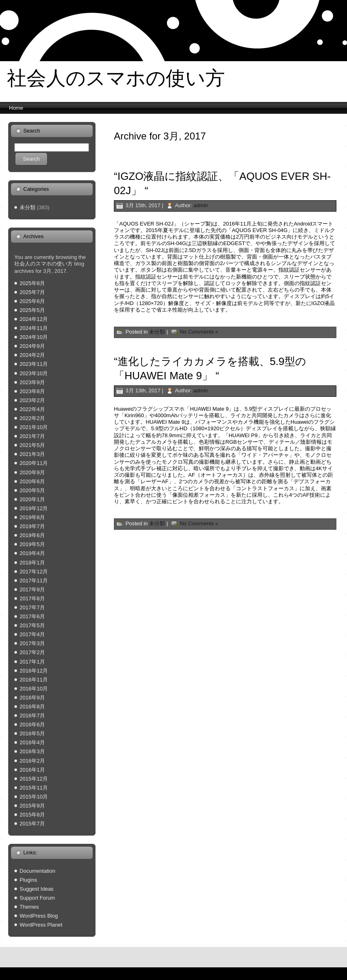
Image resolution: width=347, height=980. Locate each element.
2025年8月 (32, 283)
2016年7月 (32, 716)
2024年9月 (32, 346)
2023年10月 (34, 373)
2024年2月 (32, 355)
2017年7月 (32, 607)
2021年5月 (32, 445)
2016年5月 (32, 733)
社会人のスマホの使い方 (116, 78)
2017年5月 (32, 625)
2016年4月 (32, 742)
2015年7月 (32, 824)
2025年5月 (32, 310)
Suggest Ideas (37, 889)
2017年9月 (32, 590)
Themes (29, 907)
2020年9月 (32, 472)
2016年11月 (34, 680)
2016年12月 (34, 671)
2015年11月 (34, 788)
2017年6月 (32, 616)
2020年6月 (32, 481)
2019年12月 (34, 508)
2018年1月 (32, 563)
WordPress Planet (41, 925)
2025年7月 (32, 292)
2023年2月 (32, 400)
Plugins (28, 880)
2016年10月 (34, 689)
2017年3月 (32, 643)
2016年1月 (32, 770)
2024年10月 (34, 337)
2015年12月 (34, 779)
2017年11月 (34, 581)
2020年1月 (32, 499)
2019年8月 (32, 517)
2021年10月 (34, 427)
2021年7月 (32, 436)
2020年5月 (32, 490)
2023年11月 (34, 364)
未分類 (28, 207)
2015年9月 (32, 806)
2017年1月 (32, 662)
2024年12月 (34, 319)
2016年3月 (32, 751)
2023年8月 (32, 391)
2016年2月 (32, 761)
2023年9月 (32, 382)
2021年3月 (32, 454)
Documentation (37, 871)
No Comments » (199, 332)
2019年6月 (32, 535)
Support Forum (37, 898)
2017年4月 (32, 634)
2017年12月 (34, 572)
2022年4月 (32, 409)
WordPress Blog (39, 916)
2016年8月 (32, 707)
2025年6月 (32, 301)
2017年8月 (32, 598)
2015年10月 (34, 797)
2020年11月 (34, 463)
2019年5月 (32, 544)
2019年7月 (32, 526)
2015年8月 (32, 815)
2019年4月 (32, 553)
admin (201, 205)
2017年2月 (32, 652)
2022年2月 (32, 418)
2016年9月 (32, 698)
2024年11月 (34, 328)
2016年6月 (32, 724)
